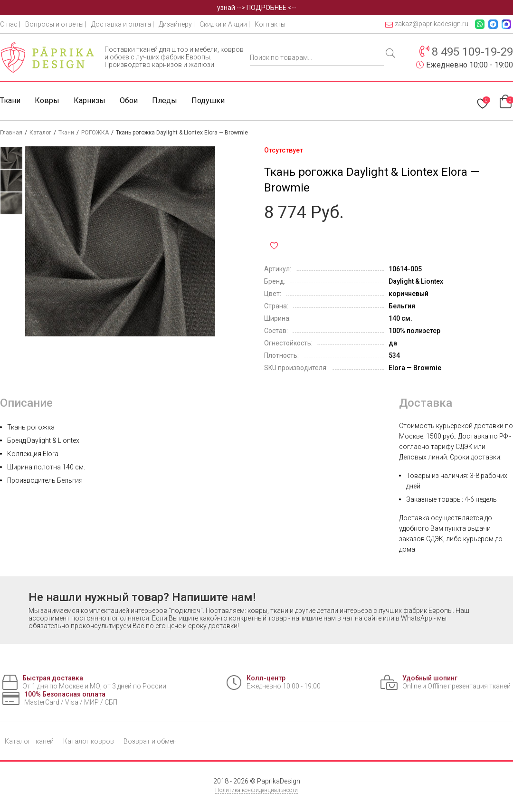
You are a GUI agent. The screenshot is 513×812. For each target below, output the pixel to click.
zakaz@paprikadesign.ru (427, 24)
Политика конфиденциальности (256, 790)
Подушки (208, 100)
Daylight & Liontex (416, 281)
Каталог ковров (89, 741)
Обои (129, 100)
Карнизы (90, 100)
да (393, 343)
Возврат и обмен (150, 741)
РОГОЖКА (95, 133)
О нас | (10, 24)
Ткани (10, 100)
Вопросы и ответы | (56, 24)
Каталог (40, 133)
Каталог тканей (29, 741)
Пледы (165, 100)
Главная (11, 133)
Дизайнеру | (177, 24)
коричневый (408, 294)
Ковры (47, 100)
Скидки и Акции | (225, 24)
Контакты (270, 24)
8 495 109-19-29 (472, 52)
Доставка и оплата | (123, 24)
